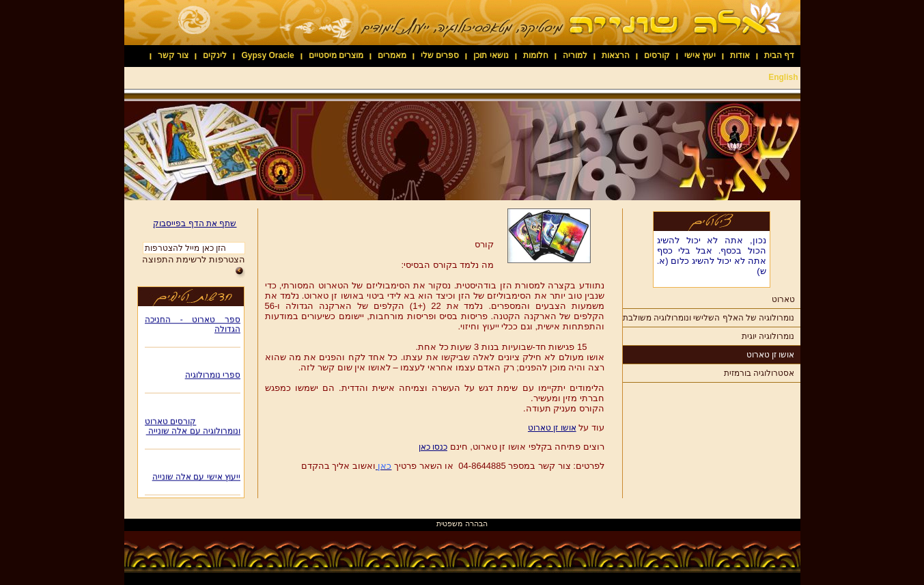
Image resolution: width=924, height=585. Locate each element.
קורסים (657, 55)
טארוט (783, 299)
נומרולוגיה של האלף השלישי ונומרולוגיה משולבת (709, 318)
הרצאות (616, 55)
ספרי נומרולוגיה (212, 377)
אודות (740, 55)
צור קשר (173, 55)
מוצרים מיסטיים (336, 55)
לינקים (215, 55)
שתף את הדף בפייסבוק (195, 223)
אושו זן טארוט (771, 355)
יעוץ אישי (700, 55)
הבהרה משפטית (462, 523)
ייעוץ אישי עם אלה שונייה (196, 478)
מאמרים (392, 55)
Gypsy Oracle (267, 55)
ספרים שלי (440, 55)
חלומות (536, 55)
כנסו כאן (433, 447)
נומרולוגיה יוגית (768, 336)
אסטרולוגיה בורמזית (759, 373)
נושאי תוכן (491, 55)
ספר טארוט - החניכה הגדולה (193, 326)
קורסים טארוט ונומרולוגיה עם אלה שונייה (193, 428)
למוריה (575, 55)
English (783, 77)
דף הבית (779, 55)
